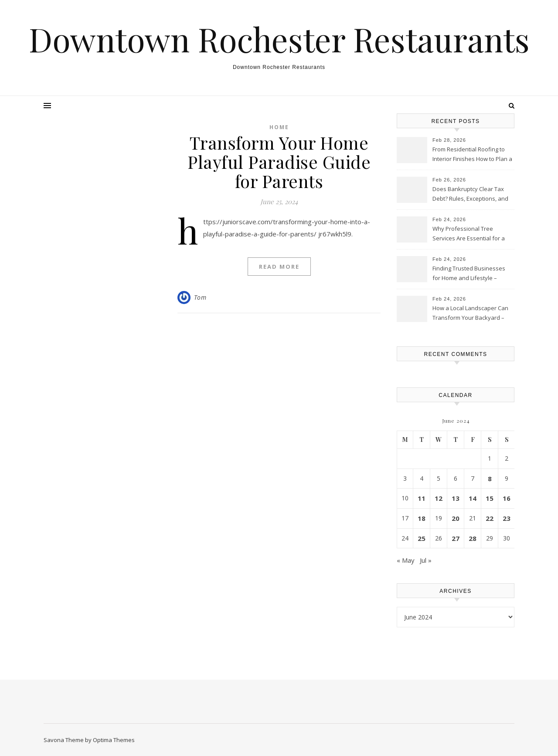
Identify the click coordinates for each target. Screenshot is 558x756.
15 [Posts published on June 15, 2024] (490, 498)
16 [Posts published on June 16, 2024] (507, 498)
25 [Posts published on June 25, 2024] (422, 538)
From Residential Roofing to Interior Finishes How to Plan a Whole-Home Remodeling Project (472, 155)
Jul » (426, 560)
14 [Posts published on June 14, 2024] (473, 498)
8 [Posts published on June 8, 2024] (490, 479)
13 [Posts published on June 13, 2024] (456, 498)
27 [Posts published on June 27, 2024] (456, 538)
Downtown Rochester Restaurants (279, 39)
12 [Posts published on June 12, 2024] (439, 498)
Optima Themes (114, 740)
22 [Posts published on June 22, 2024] (490, 518)
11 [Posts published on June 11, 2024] (422, 498)
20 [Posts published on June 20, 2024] (456, 518)
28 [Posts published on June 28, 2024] (473, 538)
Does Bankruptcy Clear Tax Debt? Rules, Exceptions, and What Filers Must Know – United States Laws (470, 195)
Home (279, 127)
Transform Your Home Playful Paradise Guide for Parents (279, 162)
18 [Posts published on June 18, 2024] (422, 518)
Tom (200, 297)
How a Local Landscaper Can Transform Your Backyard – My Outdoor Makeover (470, 314)
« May (406, 560)
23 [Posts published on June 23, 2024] (507, 518)
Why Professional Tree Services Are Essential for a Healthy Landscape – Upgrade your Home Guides (472, 234)
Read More (279, 267)
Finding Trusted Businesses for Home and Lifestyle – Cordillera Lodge (469, 274)
